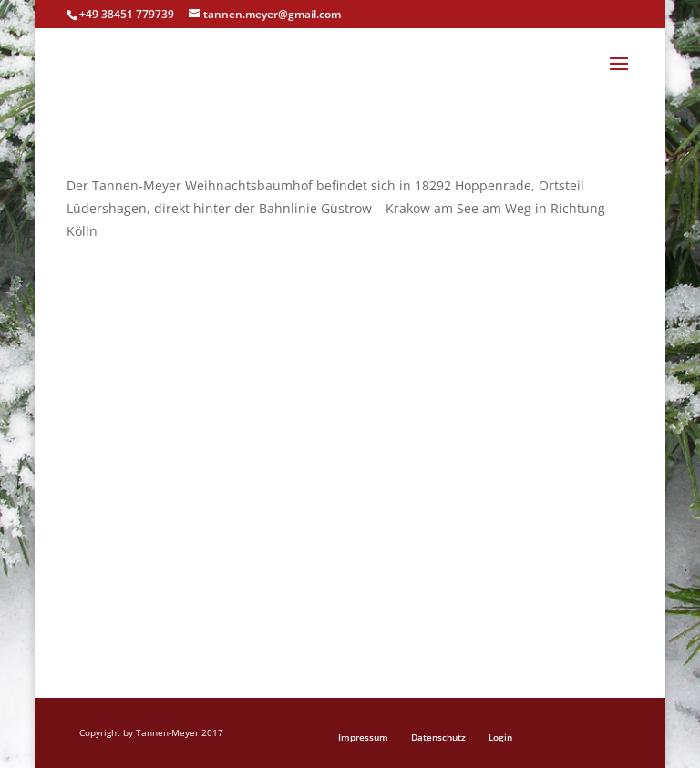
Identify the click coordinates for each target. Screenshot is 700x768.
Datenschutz (438, 737)
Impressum (363, 737)
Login (500, 737)
